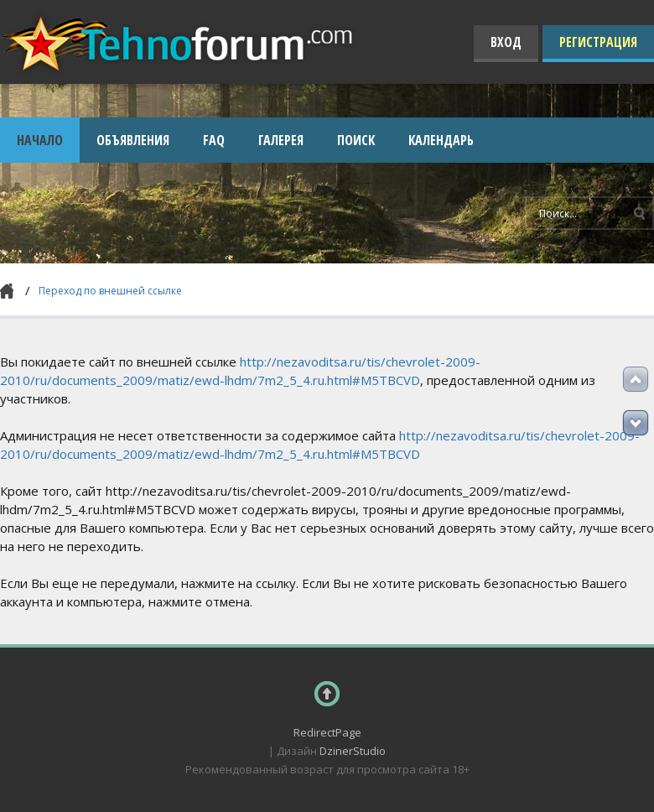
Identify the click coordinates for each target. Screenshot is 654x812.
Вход (506, 42)
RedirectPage (327, 732)
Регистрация (598, 42)
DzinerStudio (353, 751)
